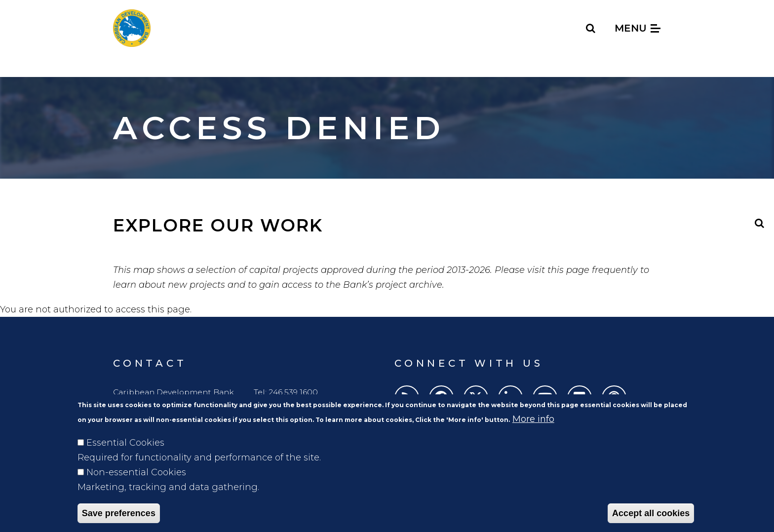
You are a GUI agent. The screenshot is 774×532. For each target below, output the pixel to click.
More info (533, 433)
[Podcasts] (614, 398)
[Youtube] (545, 398)
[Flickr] (580, 398)
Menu (638, 28)
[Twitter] (476, 398)
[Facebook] (441, 398)
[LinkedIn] (510, 398)
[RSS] (407, 398)
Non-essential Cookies (136, 487)
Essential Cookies (125, 457)
